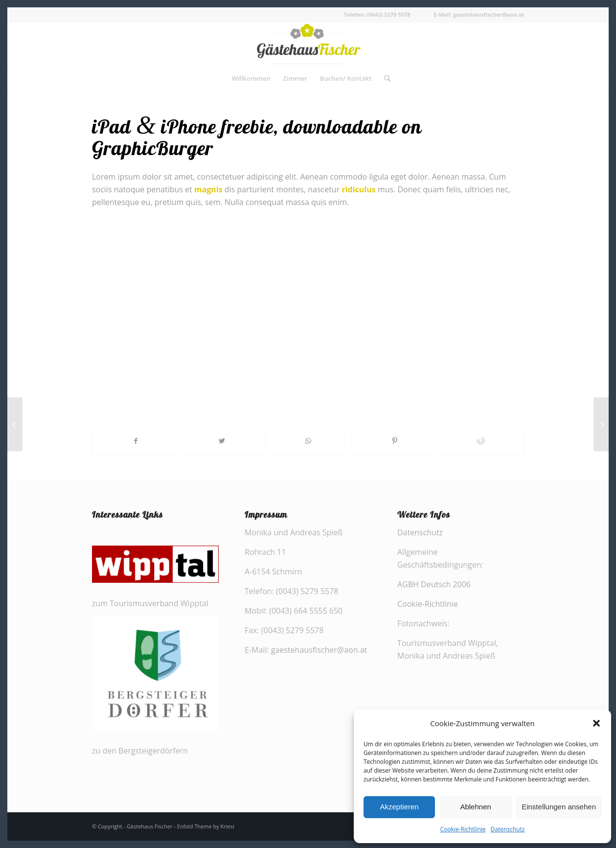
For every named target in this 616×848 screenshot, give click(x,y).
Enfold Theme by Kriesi (206, 826)
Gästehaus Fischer (150, 826)
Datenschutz (508, 829)
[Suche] (384, 78)
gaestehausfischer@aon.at (319, 650)
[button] (596, 723)
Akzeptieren (399, 807)
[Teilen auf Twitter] (222, 441)
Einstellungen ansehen (559, 807)
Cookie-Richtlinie (463, 829)
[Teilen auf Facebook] (136, 441)
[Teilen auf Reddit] (481, 441)
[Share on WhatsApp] (308, 441)
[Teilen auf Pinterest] (395, 441)
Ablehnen (475, 807)
